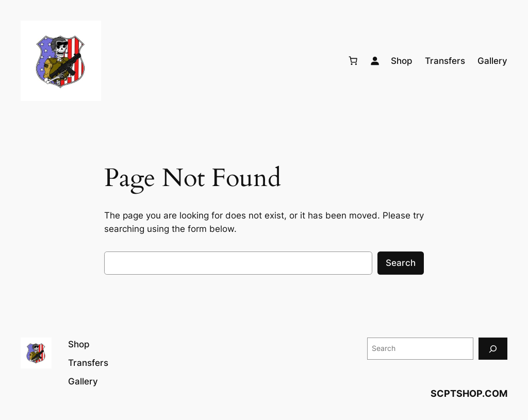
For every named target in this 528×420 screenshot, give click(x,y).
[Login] (375, 61)
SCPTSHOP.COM (469, 393)
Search (401, 263)
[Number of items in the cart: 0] (353, 61)
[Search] (493, 349)
